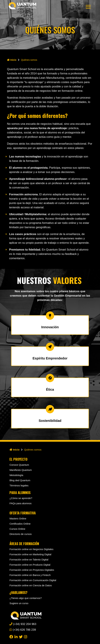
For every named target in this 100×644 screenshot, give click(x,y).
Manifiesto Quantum (21, 470)
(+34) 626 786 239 (23, 630)
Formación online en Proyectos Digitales (32, 570)
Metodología (16, 475)
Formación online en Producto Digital (30, 565)
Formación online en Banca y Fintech (30, 575)
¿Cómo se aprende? (21, 498)
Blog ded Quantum (20, 480)
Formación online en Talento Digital (29, 560)
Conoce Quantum (19, 465)
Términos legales (19, 485)
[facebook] (11, 637)
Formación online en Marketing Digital (30, 554)
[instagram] (25, 637)
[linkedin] (16, 637)
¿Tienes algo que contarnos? (26, 598)
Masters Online (18, 518)
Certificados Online (20, 524)
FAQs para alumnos (21, 503)
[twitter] (21, 637)
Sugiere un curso (19, 603)
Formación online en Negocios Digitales (31, 549)
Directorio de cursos (21, 534)
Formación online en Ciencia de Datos (31, 585)
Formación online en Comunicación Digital (33, 580)
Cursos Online (17, 529)
